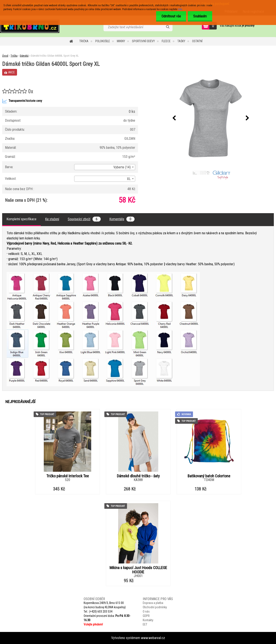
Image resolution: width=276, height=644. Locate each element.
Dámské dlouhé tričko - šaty (138, 476)
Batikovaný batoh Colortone (209, 476)
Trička (84, 41)
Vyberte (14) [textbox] (122, 167)
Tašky (181, 41)
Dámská (24, 56)
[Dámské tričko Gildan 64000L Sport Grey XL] (211, 118)
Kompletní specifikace (21, 219)
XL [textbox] (129, 179)
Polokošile (103, 41)
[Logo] (30, 26)
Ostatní (197, 41)
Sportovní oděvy (143, 41)
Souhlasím (200, 16)
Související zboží (84, 219)
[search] (168, 27)
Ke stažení (52, 219)
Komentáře (122, 219)
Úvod (5, 56)
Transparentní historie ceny (22, 101)
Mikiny (121, 41)
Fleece (166, 41)
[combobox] (105, 167)
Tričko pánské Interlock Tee (68, 476)
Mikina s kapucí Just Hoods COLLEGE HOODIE (138, 570)
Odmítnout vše (171, 16)
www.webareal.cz (153, 638)
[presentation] (174, 118)
